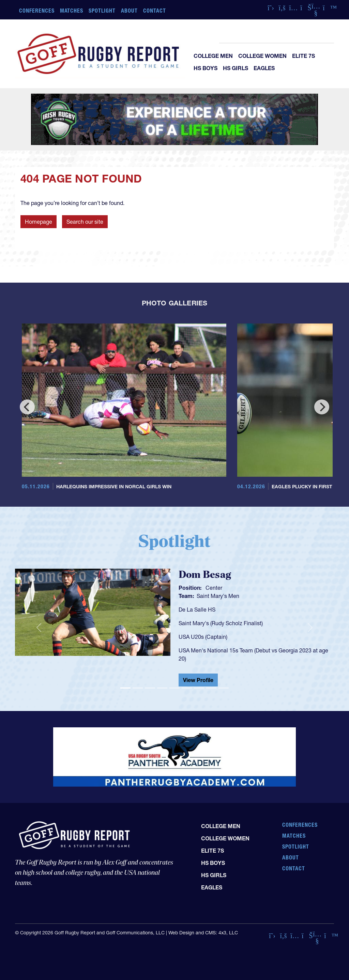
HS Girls (236, 68)
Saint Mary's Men (218, 596)
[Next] (322, 407)
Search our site (85, 222)
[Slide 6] (187, 688)
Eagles (264, 68)
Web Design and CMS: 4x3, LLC (203, 933)
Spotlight (102, 11)
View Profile (198, 680)
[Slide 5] (174, 688)
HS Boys (206, 68)
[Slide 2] (138, 688)
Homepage (39, 222)
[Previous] (27, 407)
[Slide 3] (150, 688)
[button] (39, 628)
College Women (262, 56)
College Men (213, 56)
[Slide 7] (199, 688)
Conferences (37, 11)
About (129, 11)
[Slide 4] (162, 688)
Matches (72, 11)
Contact (155, 11)
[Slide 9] (224, 688)
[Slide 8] (211, 688)
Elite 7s (304, 56)
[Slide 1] (125, 688)
